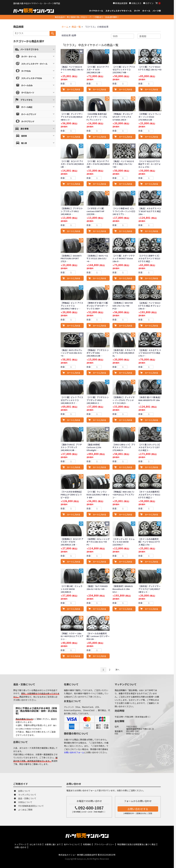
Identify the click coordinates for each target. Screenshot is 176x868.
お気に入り (136, 3)
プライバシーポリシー (104, 844)
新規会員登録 (121, 3)
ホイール (146, 11)
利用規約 (87, 844)
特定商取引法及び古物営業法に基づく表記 (136, 844)
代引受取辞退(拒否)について (31, 806)
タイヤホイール (96, 11)
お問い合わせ (20, 847)
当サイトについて (72, 844)
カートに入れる (74, 89)
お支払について (25, 802)
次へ (117, 670)
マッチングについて (27, 795)
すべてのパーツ (28, 93)
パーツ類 (157, 11)
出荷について (24, 791)
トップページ (20, 844)
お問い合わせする (138, 809)
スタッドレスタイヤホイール (119, 11)
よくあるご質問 (25, 810)
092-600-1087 (91, 808)
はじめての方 (36, 844)
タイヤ (137, 11)
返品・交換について (27, 798)
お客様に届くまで (53, 844)
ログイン (149, 3)
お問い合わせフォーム (74, 752)
